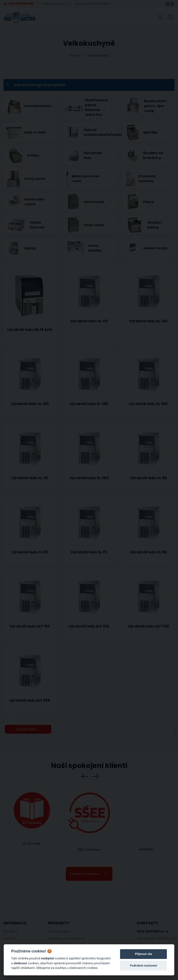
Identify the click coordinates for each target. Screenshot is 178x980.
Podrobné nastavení (144, 966)
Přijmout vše (143, 954)
